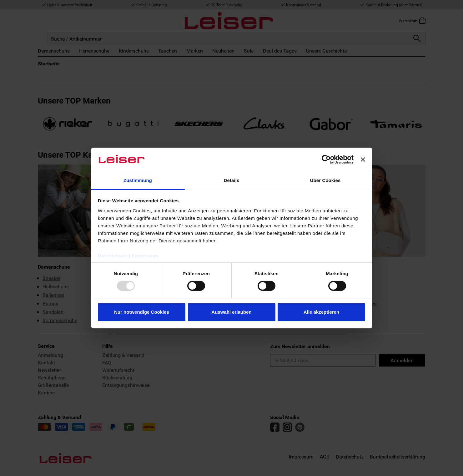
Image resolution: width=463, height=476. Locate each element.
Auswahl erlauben (231, 312)
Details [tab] (232, 180)
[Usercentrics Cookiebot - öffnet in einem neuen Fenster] (326, 160)
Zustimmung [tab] (138, 180)
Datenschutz (113, 256)
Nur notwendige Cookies (142, 312)
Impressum (145, 256)
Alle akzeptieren (321, 312)
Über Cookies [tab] (325, 180)
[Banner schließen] (363, 160)
